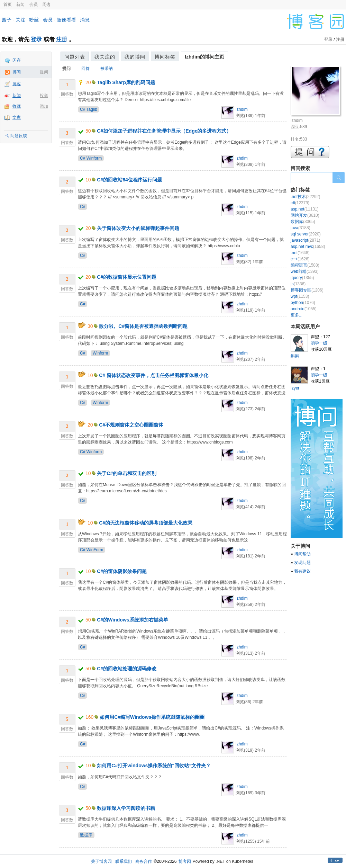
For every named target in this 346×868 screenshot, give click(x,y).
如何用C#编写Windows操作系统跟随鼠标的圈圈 (152, 717)
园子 (7, 20)
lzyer (295, 388)
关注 (20, 20)
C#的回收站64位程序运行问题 (129, 180)
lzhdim (242, 109)
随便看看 (66, 20)
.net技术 (305, 197)
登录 (36, 39)
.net (300, 253)
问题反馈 (19, 136)
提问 (44, 72)
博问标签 (165, 57)
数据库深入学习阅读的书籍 (126, 808)
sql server (306, 234)
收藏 (17, 106)
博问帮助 (302, 554)
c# (300, 203)
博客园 (185, 861)
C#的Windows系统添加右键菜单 (132, 620)
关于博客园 (101, 861)
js (298, 284)
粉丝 (34, 20)
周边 (46, 5)
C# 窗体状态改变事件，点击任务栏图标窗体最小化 (154, 375)
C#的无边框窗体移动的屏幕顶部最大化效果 (146, 523)
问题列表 (75, 57)
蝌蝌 (295, 356)
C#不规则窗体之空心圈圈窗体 (131, 425)
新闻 (20, 5)
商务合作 (144, 861)
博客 (17, 84)
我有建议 (302, 571)
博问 (17, 72)
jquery (302, 278)
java (301, 228)
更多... (297, 315)
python (303, 303)
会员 (34, 5)
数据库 (86, 835)
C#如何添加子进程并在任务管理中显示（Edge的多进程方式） (164, 131)
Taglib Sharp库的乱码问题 (126, 82)
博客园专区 (307, 290)
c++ (300, 259)
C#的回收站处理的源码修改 (127, 669)
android (304, 309)
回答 (85, 69)
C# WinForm (92, 550)
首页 (8, 5)
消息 (85, 20)
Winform (101, 353)
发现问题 (302, 563)
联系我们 (124, 861)
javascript (305, 240)
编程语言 (305, 265)
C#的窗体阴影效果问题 (122, 571)
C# (83, 207)
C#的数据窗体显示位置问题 (127, 277)
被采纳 (107, 69)
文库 (17, 117)
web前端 (305, 271)
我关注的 (105, 57)
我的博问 (135, 57)
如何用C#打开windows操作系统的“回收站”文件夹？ (154, 766)
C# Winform (91, 158)
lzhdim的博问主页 (204, 57)
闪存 (17, 60)
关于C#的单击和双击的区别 (127, 473)
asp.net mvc (308, 247)
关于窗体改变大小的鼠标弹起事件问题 (138, 228)
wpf (300, 296)
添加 (44, 106)
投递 (44, 96)
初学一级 (319, 343)
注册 (62, 39)
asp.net (305, 209)
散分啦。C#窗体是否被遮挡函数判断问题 (143, 326)
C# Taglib (89, 109)
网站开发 (305, 215)
